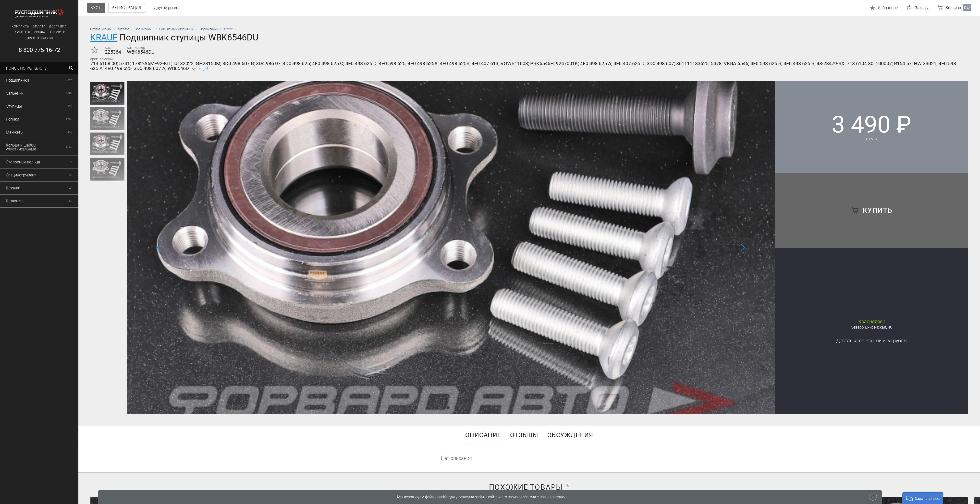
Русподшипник (101, 29)
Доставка (40, 26)
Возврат (22, 32)
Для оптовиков (21, 38)
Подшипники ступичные (176, 29)
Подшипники (144, 29)
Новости (40, 32)
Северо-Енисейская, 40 (872, 327)
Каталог (123, 29)
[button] (448, 408)
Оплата (21, 26)
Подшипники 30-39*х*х (216, 29)
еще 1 (199, 69)
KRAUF (104, 37)
